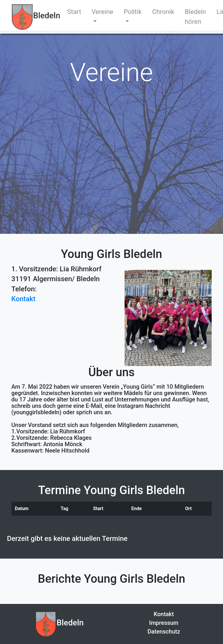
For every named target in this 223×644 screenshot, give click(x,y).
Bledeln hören (195, 17)
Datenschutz (164, 632)
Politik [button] (133, 12)
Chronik (163, 12)
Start (74, 12)
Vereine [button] (103, 12)
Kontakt (164, 614)
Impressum (164, 623)
